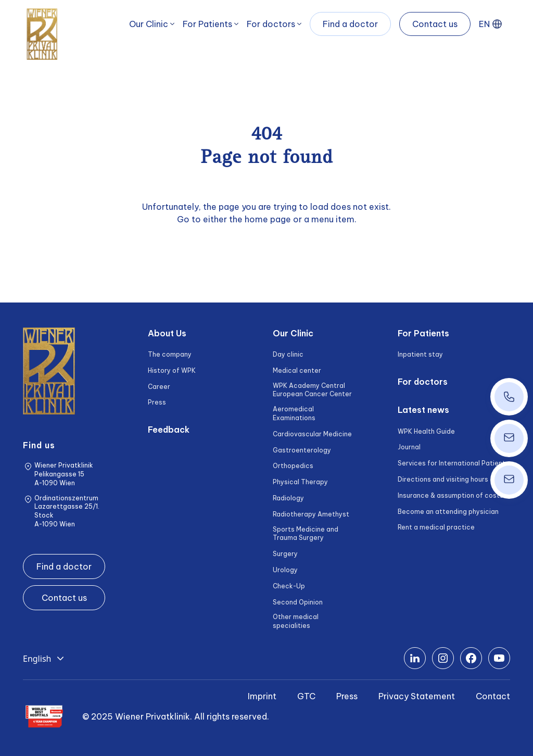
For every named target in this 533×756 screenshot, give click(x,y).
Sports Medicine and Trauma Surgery (306, 534)
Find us (39, 445)
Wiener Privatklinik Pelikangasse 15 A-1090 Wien (64, 474)
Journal (409, 447)
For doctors (271, 24)
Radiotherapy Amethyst (311, 514)
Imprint (262, 696)
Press (157, 402)
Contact (493, 696)
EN (484, 24)
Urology (285, 570)
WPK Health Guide (426, 431)
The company (170, 354)
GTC (306, 696)
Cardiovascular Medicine (312, 434)
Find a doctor (350, 24)
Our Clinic (149, 24)
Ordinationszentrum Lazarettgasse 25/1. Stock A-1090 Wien (67, 511)
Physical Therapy (300, 482)
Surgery (285, 554)
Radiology (288, 498)
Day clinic (288, 354)
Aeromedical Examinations (294, 413)
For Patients (207, 24)
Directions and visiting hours (443, 479)
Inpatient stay (420, 354)
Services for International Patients (453, 463)
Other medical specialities (296, 621)
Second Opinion (298, 602)
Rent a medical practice (436, 527)
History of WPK (172, 370)
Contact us (435, 24)
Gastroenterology (302, 450)
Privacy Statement (417, 696)
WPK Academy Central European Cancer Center (312, 390)
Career (159, 387)
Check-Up (289, 586)
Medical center (297, 370)
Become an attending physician (448, 512)
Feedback (169, 430)
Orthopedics (293, 466)
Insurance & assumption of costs (450, 495)
